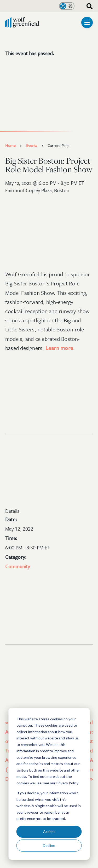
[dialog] (49, 784)
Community (18, 566)
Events (32, 145)
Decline (49, 845)
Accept (49, 832)
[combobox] (88, 6)
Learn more (59, 348)
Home (10, 145)
